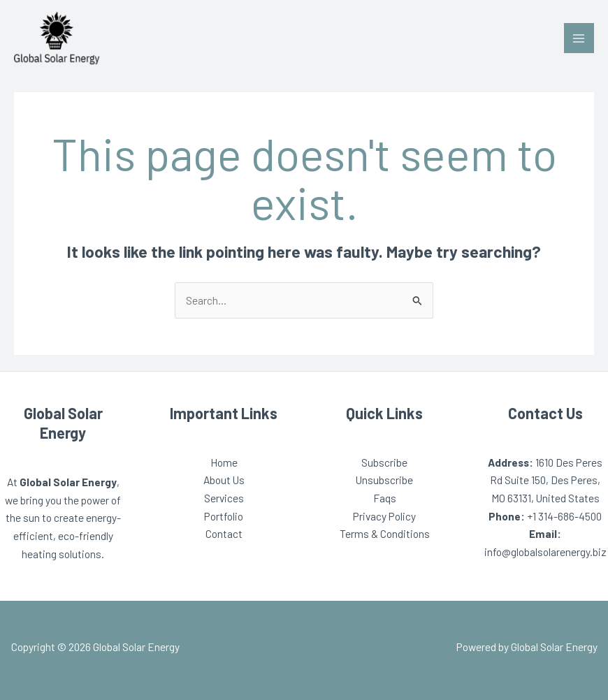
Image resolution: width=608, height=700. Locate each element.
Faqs (385, 498)
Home (224, 462)
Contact (224, 533)
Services (224, 498)
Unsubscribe (384, 480)
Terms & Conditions (385, 533)
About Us (224, 480)
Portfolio (224, 516)
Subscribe (384, 462)
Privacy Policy (384, 516)
